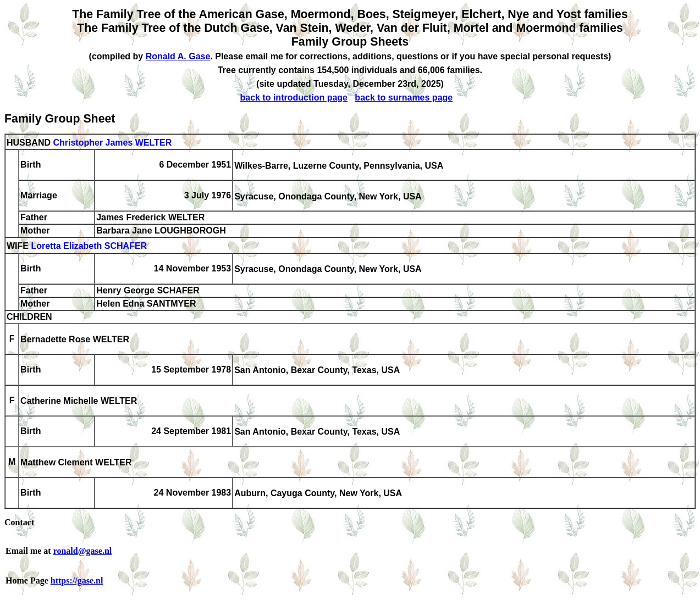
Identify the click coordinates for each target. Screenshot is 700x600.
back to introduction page (294, 98)
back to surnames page (404, 98)
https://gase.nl (77, 580)
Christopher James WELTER (112, 143)
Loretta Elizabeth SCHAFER (89, 246)
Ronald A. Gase (178, 56)
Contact (19, 522)
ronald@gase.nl (83, 551)
